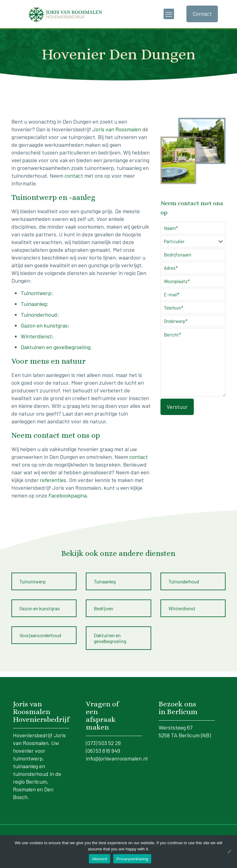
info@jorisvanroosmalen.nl (117, 758)
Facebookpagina (68, 495)
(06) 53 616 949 (103, 751)
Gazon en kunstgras (44, 325)
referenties (53, 480)
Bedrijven (104, 608)
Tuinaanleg (34, 304)
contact (74, 176)
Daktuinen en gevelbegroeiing (56, 347)
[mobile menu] (169, 14)
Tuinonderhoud (39, 315)
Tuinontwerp (36, 293)
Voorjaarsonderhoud (40, 635)
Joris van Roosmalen (117, 129)
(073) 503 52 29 (103, 743)
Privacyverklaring (132, 859)
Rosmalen (24, 789)
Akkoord (100, 859)
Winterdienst (36, 336)
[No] (229, 852)
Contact (202, 14)
